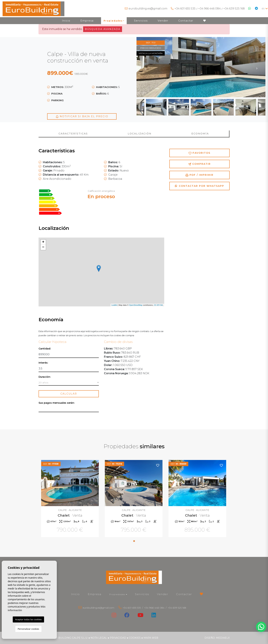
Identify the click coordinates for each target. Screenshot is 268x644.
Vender (163, 21)
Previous (145, 67)
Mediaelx (223, 638)
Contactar (186, 21)
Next (257, 67)
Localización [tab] (140, 134)
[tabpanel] (70, 499)
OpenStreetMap (136, 305)
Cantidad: (45, 349)
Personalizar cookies (28, 629)
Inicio (66, 21)
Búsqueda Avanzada (103, 29)
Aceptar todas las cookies (28, 619)
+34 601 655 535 (185, 9)
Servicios (141, 21)
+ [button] (43, 242)
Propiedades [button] (113, 21)
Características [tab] (73, 134)
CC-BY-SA (158, 305)
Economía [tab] (200, 134)
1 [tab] (134, 541)
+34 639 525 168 (234, 9)
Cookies (135, 638)
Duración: (45, 377)
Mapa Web (151, 638)
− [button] (43, 247)
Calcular (69, 394)
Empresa (87, 21)
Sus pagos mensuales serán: (57, 403)
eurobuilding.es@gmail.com (148, 9)
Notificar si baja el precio (82, 116)
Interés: (43, 363)
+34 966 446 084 (209, 9)
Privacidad (118, 638)
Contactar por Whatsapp (199, 186)
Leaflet (114, 305)
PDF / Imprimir (199, 175)
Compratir (199, 164)
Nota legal (99, 638)
